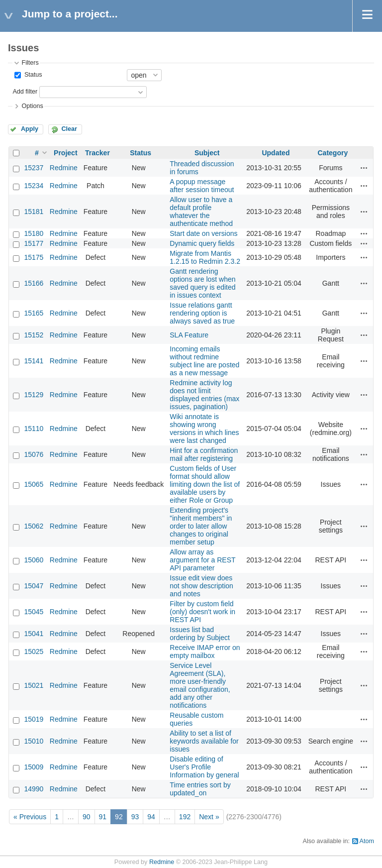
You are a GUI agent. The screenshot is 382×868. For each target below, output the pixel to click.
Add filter (25, 92)
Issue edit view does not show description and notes (201, 586)
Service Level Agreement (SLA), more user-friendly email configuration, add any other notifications (200, 685)
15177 (34, 243)
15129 (34, 395)
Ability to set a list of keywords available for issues (204, 741)
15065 (34, 484)
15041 (34, 634)
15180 (34, 233)
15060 (34, 560)
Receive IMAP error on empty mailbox (205, 651)
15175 (34, 257)
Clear (69, 129)
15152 (34, 335)
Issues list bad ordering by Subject (200, 634)
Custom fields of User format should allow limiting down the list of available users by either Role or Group (205, 484)
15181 (34, 212)
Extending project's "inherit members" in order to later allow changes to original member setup (201, 526)
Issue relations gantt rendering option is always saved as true (202, 313)
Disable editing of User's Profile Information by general (204, 767)
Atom (367, 841)
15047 (34, 586)
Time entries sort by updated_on (200, 789)
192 (185, 817)
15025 (34, 651)
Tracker (97, 153)
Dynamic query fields (202, 243)
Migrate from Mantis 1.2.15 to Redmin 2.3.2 (205, 257)
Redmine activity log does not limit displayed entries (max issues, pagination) (204, 395)
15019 (34, 719)
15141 (34, 361)
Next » (209, 817)
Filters (30, 63)
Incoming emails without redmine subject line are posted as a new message (204, 361)
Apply (30, 129)
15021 (34, 685)
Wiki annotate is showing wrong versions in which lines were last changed (204, 429)
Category (333, 153)
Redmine (64, 168)
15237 (34, 168)
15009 (34, 767)
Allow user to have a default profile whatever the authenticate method (201, 212)
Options (32, 106)
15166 (34, 283)
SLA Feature (189, 335)
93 (135, 817)
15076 (34, 454)
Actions (364, 168)
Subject (207, 153)
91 (103, 817)
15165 (34, 313)
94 (151, 817)
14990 (34, 789)
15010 (34, 741)
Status (32, 75)
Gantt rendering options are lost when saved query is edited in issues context (202, 283)
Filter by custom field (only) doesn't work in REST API (202, 612)
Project (65, 153)
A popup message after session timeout (202, 186)
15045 (34, 612)
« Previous (30, 817)
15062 (34, 526)
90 (87, 817)
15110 (34, 429)
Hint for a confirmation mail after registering (204, 454)
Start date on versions (203, 233)
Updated (276, 153)
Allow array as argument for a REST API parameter (202, 560)
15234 (34, 186)
